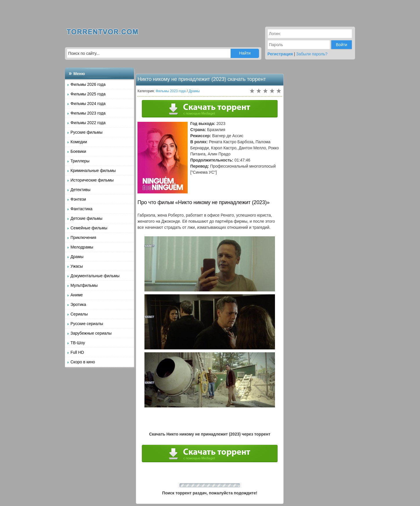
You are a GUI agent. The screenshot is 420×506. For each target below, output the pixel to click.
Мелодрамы (82, 247)
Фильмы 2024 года (88, 104)
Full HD (77, 352)
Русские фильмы (86, 132)
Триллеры (80, 161)
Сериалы (79, 314)
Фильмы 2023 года (88, 113)
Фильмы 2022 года (88, 123)
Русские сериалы (87, 324)
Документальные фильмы (95, 276)
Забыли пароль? (312, 54)
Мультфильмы (84, 285)
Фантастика (82, 209)
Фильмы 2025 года (88, 94)
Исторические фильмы (92, 180)
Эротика (78, 304)
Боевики (78, 151)
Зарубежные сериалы (91, 333)
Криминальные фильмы (93, 171)
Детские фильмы (86, 218)
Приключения (83, 237)
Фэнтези (78, 199)
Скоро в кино (83, 362)
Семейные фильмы (89, 228)
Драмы (77, 257)
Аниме (77, 295)
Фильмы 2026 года (88, 84)
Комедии (79, 142)
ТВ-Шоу (78, 343)
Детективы (80, 190)
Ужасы (77, 266)
